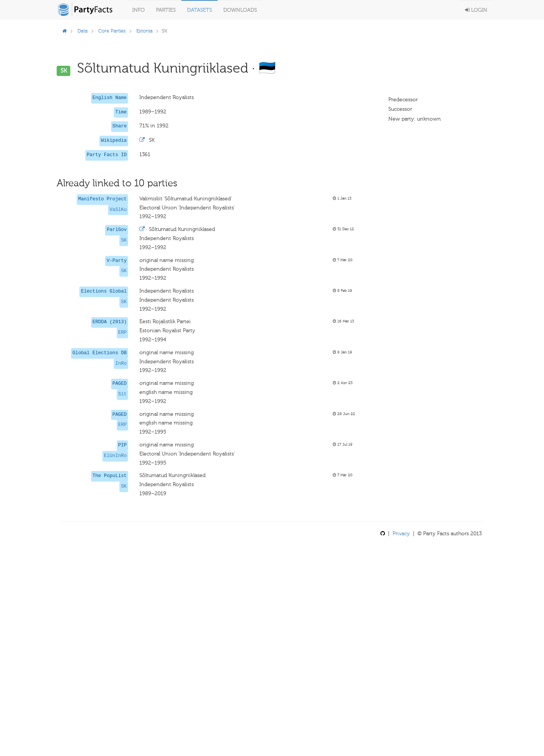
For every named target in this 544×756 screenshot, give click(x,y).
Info (138, 10)
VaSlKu (118, 210)
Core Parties (112, 31)
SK (124, 240)
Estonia (144, 31)
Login (476, 10)
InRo (121, 364)
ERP (123, 333)
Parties (166, 10)
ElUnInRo (115, 456)
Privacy (401, 534)
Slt (123, 394)
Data (83, 31)
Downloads (240, 10)
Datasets (199, 10)
